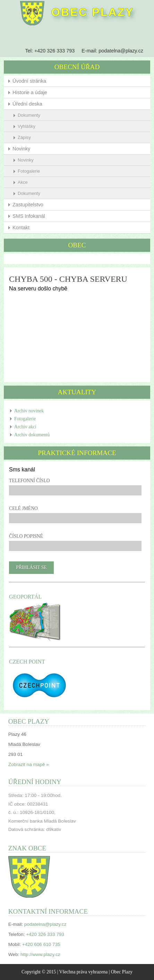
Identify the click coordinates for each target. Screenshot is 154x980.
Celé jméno (23, 508)
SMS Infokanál (29, 216)
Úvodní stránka (29, 81)
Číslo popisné (26, 536)
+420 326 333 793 (54, 51)
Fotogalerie (29, 171)
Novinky (21, 149)
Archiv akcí (25, 427)
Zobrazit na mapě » (29, 764)
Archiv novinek (29, 411)
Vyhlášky (27, 126)
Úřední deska (27, 104)
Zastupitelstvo (28, 205)
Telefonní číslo (29, 481)
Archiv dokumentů (32, 435)
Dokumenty (29, 115)
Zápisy (24, 137)
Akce (23, 182)
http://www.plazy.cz (40, 954)
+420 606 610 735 (41, 944)
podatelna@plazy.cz (121, 51)
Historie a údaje (30, 92)
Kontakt (21, 228)
